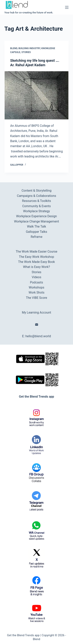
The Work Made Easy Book (36, 262)
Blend (14, 48)
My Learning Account (36, 312)
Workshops (36, 287)
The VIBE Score (36, 298)
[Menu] (67, 7)
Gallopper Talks (36, 232)
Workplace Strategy (36, 211)
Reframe (36, 237)
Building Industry (29, 48)
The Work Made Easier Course (36, 252)
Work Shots (36, 292)
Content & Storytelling (36, 191)
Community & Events (36, 206)
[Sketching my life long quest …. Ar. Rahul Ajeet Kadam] (37, 95)
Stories (26, 52)
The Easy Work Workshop (37, 257)
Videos (37, 277)
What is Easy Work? (37, 267)
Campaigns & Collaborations (36, 196)
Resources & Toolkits (37, 201)
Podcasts (37, 282)
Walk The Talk (36, 226)
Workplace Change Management (36, 221)
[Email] (37, 325)
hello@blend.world (38, 336)
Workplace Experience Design (36, 216)
